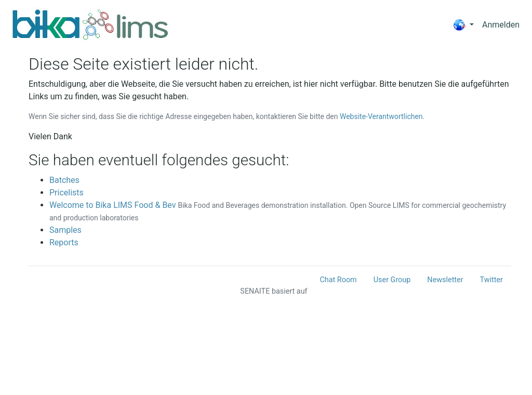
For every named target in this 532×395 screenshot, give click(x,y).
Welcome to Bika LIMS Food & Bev (112, 205)
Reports (64, 242)
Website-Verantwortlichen (381, 116)
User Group (392, 280)
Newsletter (445, 280)
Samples (65, 230)
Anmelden (501, 25)
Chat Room (338, 280)
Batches (64, 180)
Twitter (491, 280)
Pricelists (66, 193)
